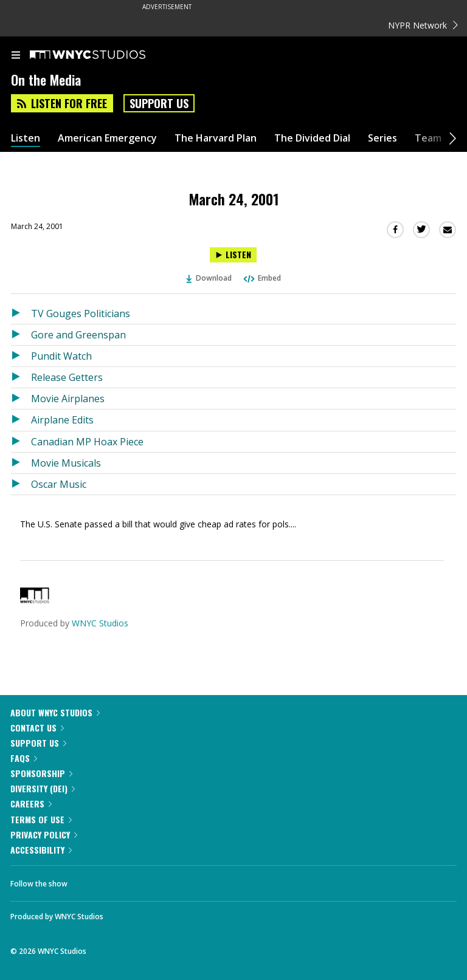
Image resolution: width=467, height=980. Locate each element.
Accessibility (41, 850)
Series (382, 138)
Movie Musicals (66, 463)
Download (209, 278)
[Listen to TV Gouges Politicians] (21, 314)
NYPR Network (423, 25)
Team (428, 138)
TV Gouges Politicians (81, 314)
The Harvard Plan (216, 138)
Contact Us (37, 728)
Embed (261, 278)
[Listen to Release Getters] (21, 377)
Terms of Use (41, 819)
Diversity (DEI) (43, 788)
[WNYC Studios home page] (103, 55)
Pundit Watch (61, 356)
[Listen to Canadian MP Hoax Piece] (21, 442)
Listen (26, 138)
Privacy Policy (44, 834)
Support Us (159, 103)
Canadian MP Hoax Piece (87, 442)
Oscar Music (59, 484)
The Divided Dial (312, 138)
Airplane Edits (62, 420)
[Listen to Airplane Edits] (21, 420)
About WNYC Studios (55, 712)
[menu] (16, 56)
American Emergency (107, 138)
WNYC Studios (100, 623)
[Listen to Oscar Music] (21, 484)
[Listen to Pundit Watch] (21, 356)
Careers (31, 804)
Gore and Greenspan (78, 335)
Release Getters (67, 377)
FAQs (24, 758)
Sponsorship (41, 773)
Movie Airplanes (68, 399)
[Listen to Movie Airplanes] (21, 399)
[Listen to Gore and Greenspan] (21, 335)
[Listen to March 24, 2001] (233, 255)
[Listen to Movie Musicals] (21, 463)
